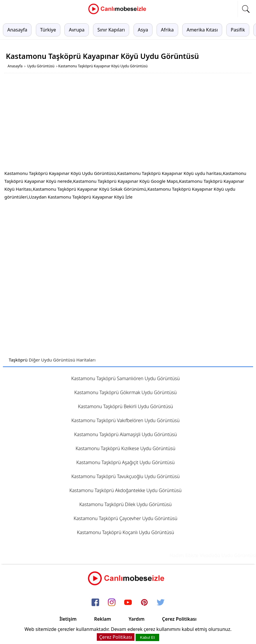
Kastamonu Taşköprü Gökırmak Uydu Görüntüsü (126, 392)
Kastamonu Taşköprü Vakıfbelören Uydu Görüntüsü (126, 420)
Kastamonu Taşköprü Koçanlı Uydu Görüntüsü (126, 532)
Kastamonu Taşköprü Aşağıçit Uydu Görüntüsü (126, 462)
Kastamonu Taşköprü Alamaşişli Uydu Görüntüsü (125, 434)
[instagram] (112, 603)
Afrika (167, 30)
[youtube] (128, 603)
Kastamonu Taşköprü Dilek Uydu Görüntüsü (126, 504)
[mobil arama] (246, 9)
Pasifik (238, 30)
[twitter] (161, 603)
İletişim (68, 619)
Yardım (137, 619)
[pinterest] (144, 603)
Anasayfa (17, 30)
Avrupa (77, 30)
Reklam (103, 619)
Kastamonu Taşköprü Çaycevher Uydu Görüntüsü (126, 518)
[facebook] (95, 603)
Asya (143, 30)
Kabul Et (147, 637)
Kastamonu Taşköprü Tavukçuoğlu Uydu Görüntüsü (126, 476)
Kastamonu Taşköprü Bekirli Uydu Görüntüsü (126, 406)
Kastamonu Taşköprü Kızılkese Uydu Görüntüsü (125, 448)
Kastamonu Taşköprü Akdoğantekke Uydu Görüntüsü (126, 490)
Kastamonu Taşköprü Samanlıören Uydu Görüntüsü (125, 378)
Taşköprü (18, 360)
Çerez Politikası (179, 619)
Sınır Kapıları (111, 30)
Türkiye (48, 30)
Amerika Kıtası (202, 30)
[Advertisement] (128, 123)
